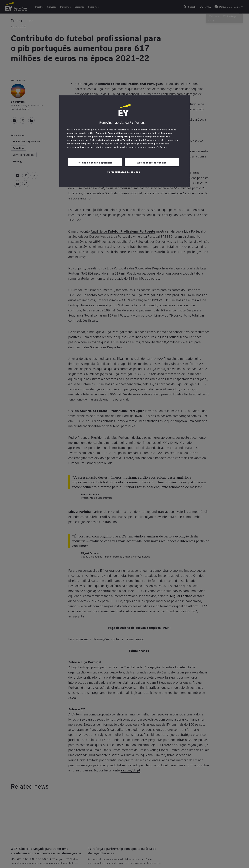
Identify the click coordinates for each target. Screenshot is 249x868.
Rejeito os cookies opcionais (95, 162)
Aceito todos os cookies (152, 162)
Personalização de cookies (124, 172)
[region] (124, 141)
